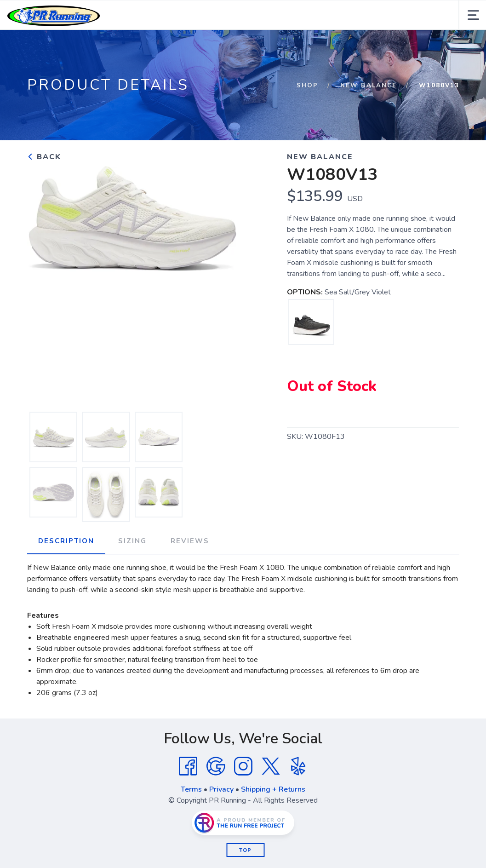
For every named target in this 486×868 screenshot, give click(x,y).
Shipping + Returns (273, 789)
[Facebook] (188, 766)
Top (245, 850)
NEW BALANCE (369, 86)
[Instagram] (243, 766)
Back (44, 157)
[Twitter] (271, 766)
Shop (307, 86)
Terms (191, 789)
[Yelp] (298, 766)
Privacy (221, 789)
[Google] (216, 766)
